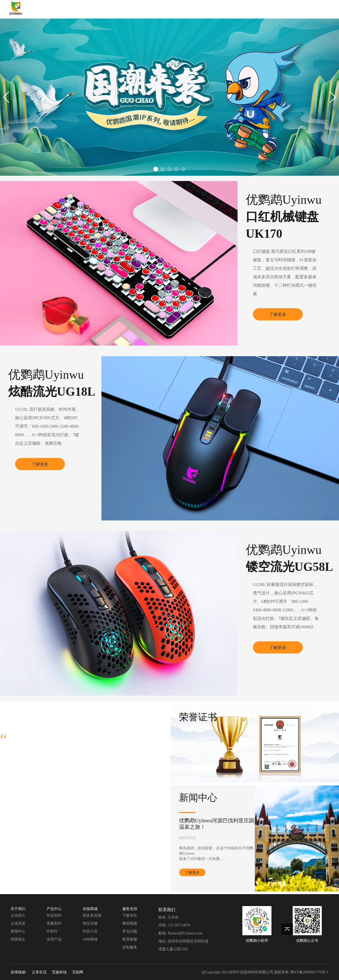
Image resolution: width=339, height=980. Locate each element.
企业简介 (18, 915)
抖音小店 (90, 931)
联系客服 (130, 939)
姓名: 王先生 (169, 917)
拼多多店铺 (92, 915)
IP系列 (52, 931)
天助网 (78, 972)
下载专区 (130, 915)
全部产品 (54, 939)
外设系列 (54, 915)
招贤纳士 (18, 939)
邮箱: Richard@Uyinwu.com (180, 933)
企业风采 (18, 923)
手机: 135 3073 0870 (174, 925)
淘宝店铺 (90, 923)
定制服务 (130, 947)
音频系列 (54, 923)
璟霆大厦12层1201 (173, 949)
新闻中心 (18, 931)
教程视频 (130, 923)
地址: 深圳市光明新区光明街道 (183, 941)
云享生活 (39, 972)
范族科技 (59, 972)
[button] (6, 97)
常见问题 (130, 931)
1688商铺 (90, 939)
